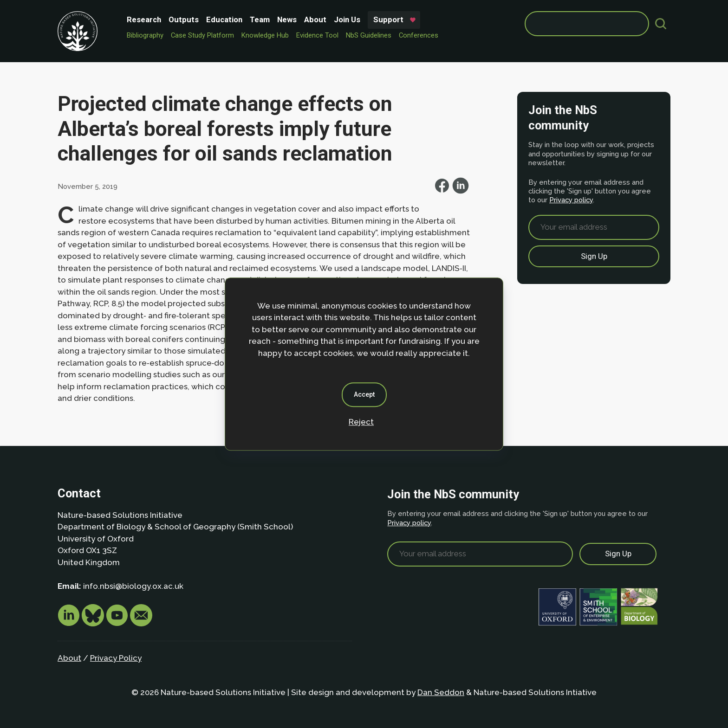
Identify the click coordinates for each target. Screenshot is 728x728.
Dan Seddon (441, 692)
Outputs (184, 19)
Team (260, 19)
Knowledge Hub (265, 35)
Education (224, 19)
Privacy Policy (116, 658)
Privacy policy (571, 200)
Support (388, 19)
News (287, 19)
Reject (361, 422)
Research (144, 19)
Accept (364, 394)
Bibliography (145, 35)
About (315, 19)
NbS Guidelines (369, 35)
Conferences (419, 35)
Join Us (347, 19)
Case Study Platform (202, 35)
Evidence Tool (317, 35)
